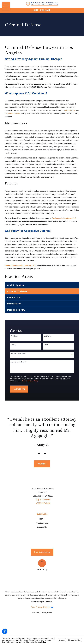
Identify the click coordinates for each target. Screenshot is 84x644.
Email (46, 345)
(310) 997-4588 (42, 10)
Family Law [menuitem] (14, 297)
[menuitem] (42, 519)
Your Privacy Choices (42, 607)
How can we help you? (19, 362)
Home (42, 519)
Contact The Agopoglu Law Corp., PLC (21, 265)
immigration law (69, 110)
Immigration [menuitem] (14, 304)
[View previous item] (39, 453)
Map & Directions (43, 500)
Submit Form (19, 389)
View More (42, 464)
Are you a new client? (18, 353)
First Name (15, 336)
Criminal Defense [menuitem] (17, 291)
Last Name (48, 336)
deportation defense (13, 113)
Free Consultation (42, 552)
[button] (5, 631)
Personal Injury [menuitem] (16, 310)
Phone (13, 345)
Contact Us (42, 527)
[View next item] (45, 453)
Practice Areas (42, 523)
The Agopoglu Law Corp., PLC (64, 218)
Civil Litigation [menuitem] (16, 285)
